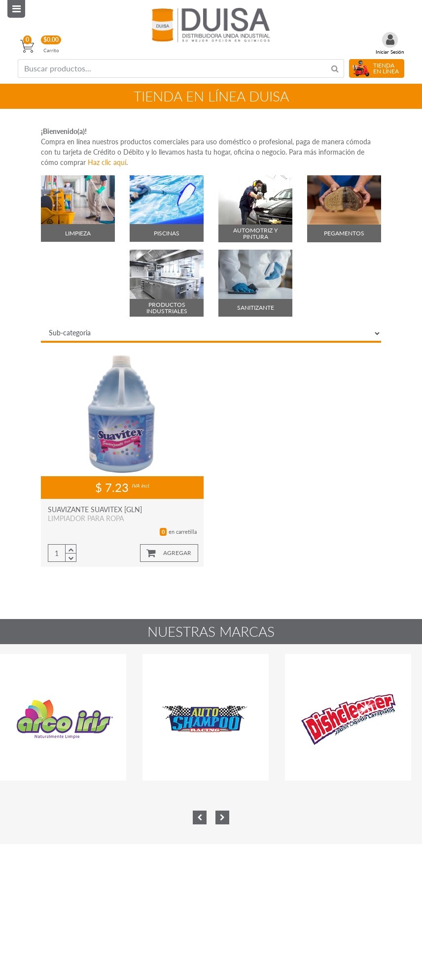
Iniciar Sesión (390, 52)
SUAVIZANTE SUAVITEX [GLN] (95, 509)
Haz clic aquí (107, 162)
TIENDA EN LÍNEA (386, 68)
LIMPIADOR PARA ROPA (86, 518)
